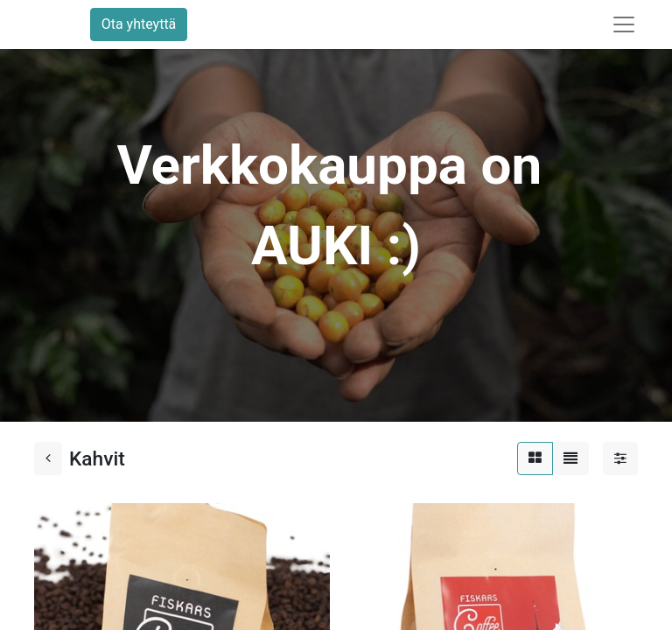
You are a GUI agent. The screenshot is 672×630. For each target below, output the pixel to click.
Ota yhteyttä (139, 24)
